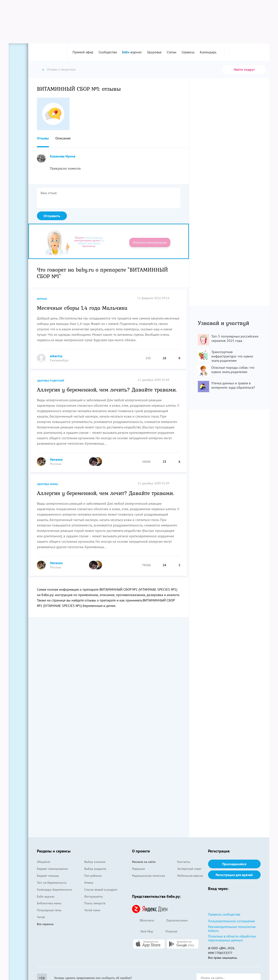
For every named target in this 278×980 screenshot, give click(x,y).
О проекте (141, 851)
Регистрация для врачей (234, 875)
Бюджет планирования (52, 869)
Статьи (172, 52)
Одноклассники (173, 921)
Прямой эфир (83, 52)
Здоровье (154, 52)
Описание (63, 138)
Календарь (208, 52)
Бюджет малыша (48, 876)
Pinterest (167, 932)
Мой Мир (143, 932)
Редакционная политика (149, 876)
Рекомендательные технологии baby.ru (232, 929)
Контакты (184, 862)
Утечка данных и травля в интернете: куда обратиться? (233, 385)
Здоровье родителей (50, 381)
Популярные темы (49, 910)
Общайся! (44, 862)
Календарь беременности (55, 890)
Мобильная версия (190, 876)
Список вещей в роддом (101, 890)
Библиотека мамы (49, 903)
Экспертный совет (189, 869)
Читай (41, 917)
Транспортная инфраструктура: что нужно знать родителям (232, 356)
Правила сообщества (224, 914)
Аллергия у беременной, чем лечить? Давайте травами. (107, 389)
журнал (132, 52)
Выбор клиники (95, 862)
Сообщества (108, 52)
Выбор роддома (95, 869)
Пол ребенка (93, 876)
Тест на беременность (52, 883)
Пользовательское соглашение (232, 921)
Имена (89, 883)
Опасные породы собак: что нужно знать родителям (233, 370)
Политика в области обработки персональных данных (232, 938)
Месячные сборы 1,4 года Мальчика (82, 308)
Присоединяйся (234, 864)
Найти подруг (244, 69)
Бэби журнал (46, 896)
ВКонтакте (143, 921)
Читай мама (92, 910)
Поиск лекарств (95, 903)
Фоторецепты (93, 896)
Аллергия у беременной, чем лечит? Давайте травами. (105, 493)
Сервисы (188, 52)
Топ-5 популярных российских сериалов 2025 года (235, 338)
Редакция (138, 869)
